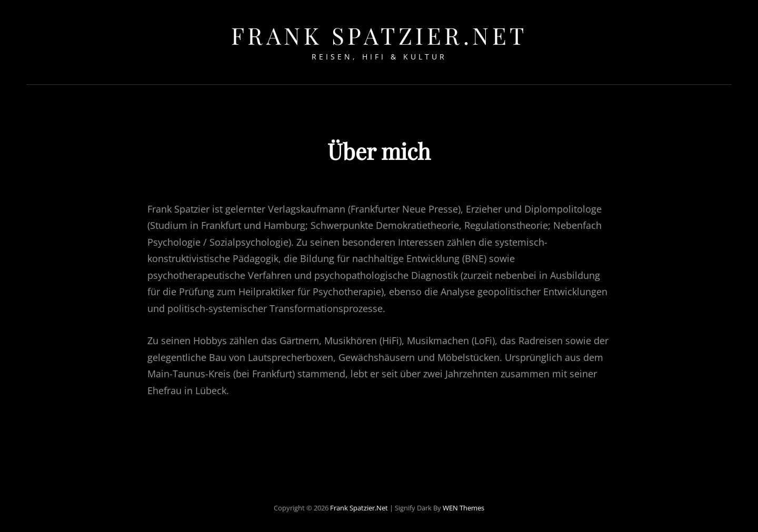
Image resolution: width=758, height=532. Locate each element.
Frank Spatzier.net (379, 35)
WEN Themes (463, 505)
